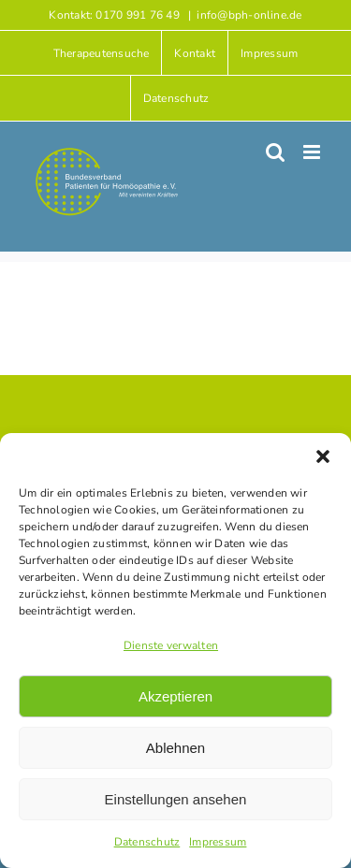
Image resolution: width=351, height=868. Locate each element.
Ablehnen (175, 748)
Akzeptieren (175, 696)
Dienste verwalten (171, 645)
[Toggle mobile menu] (313, 152)
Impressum (218, 842)
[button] (323, 456)
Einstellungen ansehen (176, 799)
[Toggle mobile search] (275, 152)
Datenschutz (147, 842)
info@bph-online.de (249, 15)
